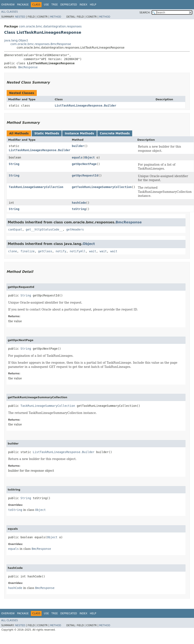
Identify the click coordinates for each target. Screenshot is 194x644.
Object (89, 157)
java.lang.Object (16, 40)
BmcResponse (28, 67)
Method (56, 17)
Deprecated (69, 5)
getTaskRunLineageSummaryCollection (102, 187)
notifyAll (78, 251)
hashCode (79, 203)
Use (46, 5)
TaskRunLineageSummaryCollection (36, 187)
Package (23, 5)
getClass (45, 251)
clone (13, 251)
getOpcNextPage (84, 164)
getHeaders (75, 229)
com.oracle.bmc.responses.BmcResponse (41, 44)
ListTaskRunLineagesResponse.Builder (86, 106)
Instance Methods (79, 133)
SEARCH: (145, 13)
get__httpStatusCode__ (44, 229)
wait (93, 251)
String (14, 164)
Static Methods (47, 133)
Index (84, 5)
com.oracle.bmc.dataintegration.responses (50, 26)
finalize (27, 251)
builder (78, 146)
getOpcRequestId (85, 175)
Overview (8, 5)
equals (77, 157)
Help (93, 5)
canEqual (15, 229)
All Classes (10, 12)
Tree (55, 5)
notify (61, 251)
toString (79, 209)
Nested (20, 17)
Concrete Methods (115, 133)
